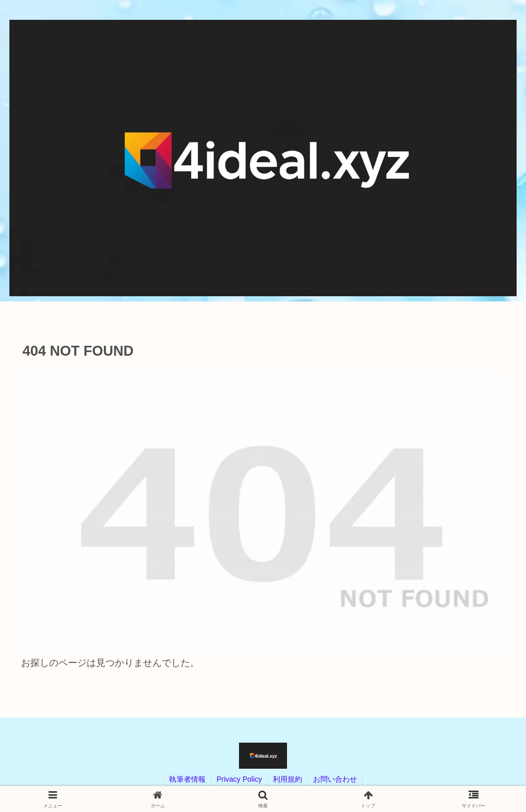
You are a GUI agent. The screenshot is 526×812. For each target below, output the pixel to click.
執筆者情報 (187, 779)
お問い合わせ (335, 779)
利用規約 (288, 779)
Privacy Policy (239, 779)
